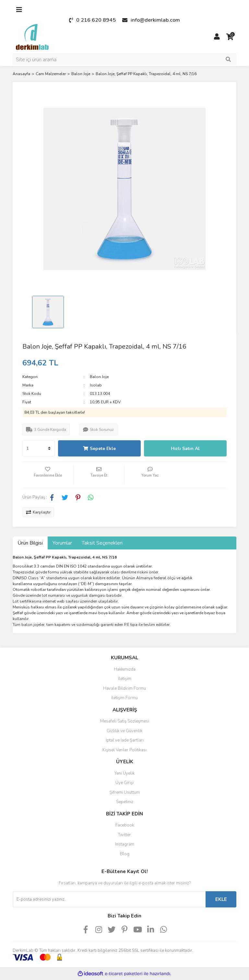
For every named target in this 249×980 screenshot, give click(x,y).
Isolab (96, 385)
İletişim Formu (124, 698)
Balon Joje (99, 377)
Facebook (125, 825)
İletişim (125, 679)
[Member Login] (217, 37)
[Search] (124, 60)
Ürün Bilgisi (30, 543)
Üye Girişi (124, 783)
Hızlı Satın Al (185, 449)
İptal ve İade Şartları (125, 740)
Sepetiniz (125, 802)
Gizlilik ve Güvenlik (124, 731)
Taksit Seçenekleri (102, 543)
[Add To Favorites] (48, 475)
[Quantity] (39, 448)
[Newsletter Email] (109, 899)
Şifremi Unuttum (125, 792)
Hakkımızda (125, 669)
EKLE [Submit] (221, 899)
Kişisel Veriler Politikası (124, 750)
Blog (125, 854)
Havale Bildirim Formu (124, 688)
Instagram (125, 844)
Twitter (124, 835)
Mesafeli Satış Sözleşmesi (125, 721)
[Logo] (32, 37)
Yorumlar (62, 543)
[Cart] (230, 37)
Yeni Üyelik (124, 773)
